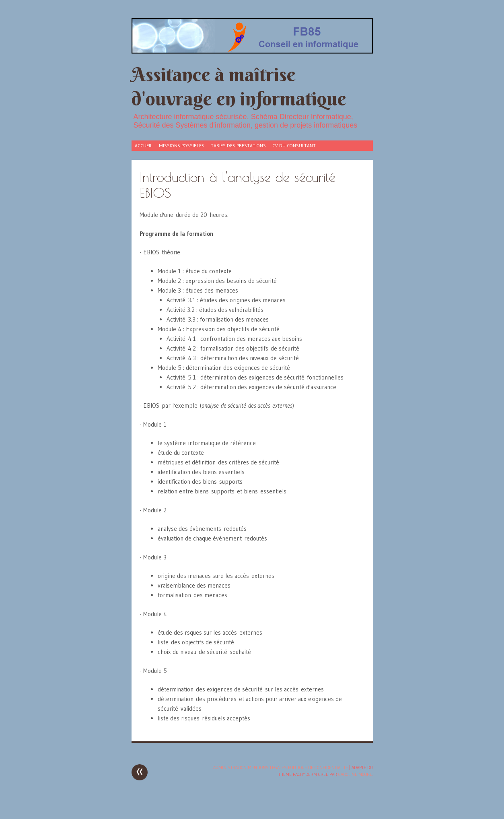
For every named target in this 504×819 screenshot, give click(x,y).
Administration (230, 767)
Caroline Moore (355, 774)
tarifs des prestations (238, 145)
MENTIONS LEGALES (267, 767)
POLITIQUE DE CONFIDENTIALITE (318, 767)
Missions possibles (182, 145)
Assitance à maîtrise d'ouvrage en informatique (239, 87)
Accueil (144, 145)
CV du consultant (294, 145)
